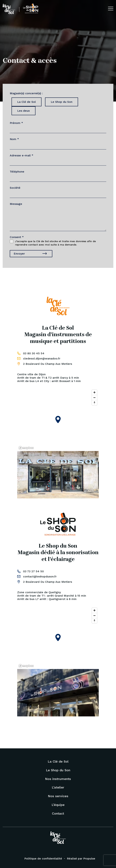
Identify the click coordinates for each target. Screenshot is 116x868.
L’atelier (58, 787)
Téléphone (17, 172)
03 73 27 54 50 (33, 571)
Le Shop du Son (58, 770)
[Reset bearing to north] (94, 403)
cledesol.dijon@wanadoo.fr (42, 358)
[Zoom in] (94, 392)
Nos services (58, 796)
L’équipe (58, 805)
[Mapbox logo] (26, 448)
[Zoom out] (94, 398)
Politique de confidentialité (43, 859)
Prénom (16, 123)
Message (16, 204)
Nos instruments (58, 779)
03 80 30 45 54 (34, 353)
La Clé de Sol (58, 761)
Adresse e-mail (22, 155)
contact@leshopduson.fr (40, 576)
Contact (58, 813)
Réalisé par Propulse (81, 859)
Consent (17, 237)
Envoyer (19, 254)
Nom (14, 139)
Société (15, 188)
